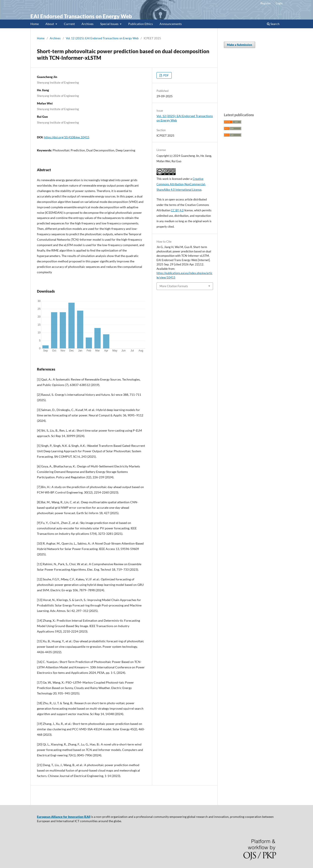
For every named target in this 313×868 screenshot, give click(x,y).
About (50, 24)
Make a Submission (240, 45)
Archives (87, 24)
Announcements (171, 24)
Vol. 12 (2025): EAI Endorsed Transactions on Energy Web (102, 38)
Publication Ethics (141, 24)
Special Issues (110, 24)
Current (69, 24)
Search (273, 24)
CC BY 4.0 (177, 210)
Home (35, 24)
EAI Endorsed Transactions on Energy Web (81, 16)
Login (279, 3)
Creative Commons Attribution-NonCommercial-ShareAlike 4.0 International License (181, 184)
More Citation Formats (174, 286)
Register (266, 3)
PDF (166, 75)
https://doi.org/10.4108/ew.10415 (67, 137)
